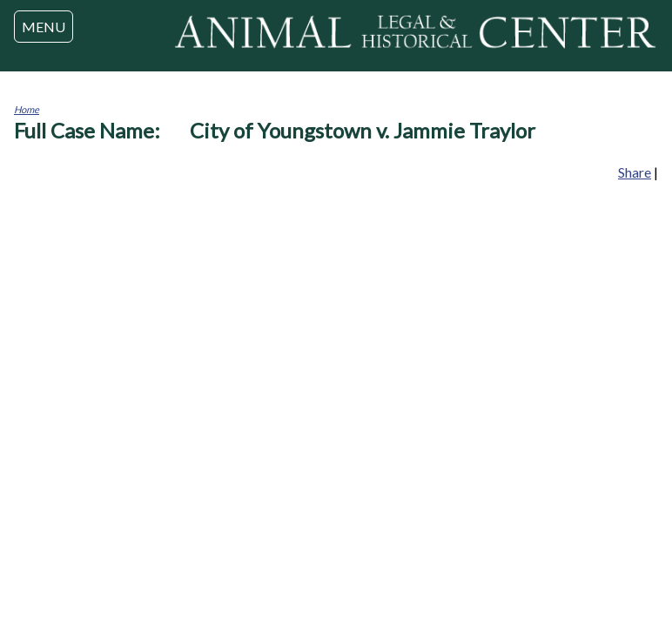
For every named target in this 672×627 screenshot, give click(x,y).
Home (27, 109)
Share (635, 172)
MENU (44, 27)
